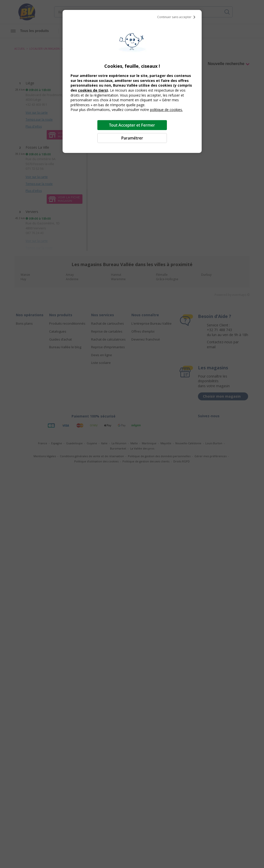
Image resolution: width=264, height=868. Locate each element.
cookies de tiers (92, 90)
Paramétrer (132, 138)
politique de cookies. (166, 110)
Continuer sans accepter (177, 17)
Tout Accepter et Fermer (132, 125)
